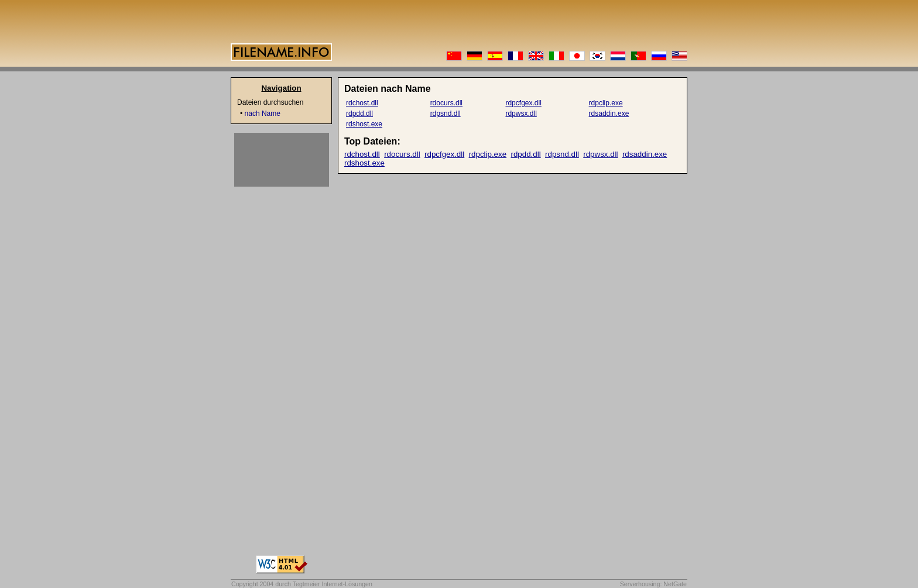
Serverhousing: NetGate (653, 584)
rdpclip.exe (606, 103)
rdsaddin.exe (609, 114)
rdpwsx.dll (521, 114)
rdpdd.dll (359, 114)
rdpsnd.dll (446, 114)
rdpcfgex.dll (523, 103)
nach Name (263, 114)
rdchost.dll (362, 103)
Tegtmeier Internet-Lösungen (333, 584)
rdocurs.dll (446, 103)
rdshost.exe (364, 124)
